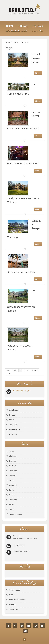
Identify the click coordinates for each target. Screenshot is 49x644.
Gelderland (13, 434)
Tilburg (12, 451)
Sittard (12, 509)
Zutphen (12, 476)
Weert (11, 480)
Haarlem (12, 495)
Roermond (13, 485)
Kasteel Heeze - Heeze (36, 58)
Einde (8, 374)
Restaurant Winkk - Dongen (23, 163)
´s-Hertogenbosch (16, 514)
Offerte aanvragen (22, 391)
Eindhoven (13, 456)
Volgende (35, 370)
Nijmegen (13, 461)
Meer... (38, 73)
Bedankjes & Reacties (17, 600)
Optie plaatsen (14, 590)
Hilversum (13, 466)
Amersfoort (13, 471)
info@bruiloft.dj (19, 545)
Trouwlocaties (14, 609)
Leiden (12, 490)
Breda (11, 505)
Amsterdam (13, 500)
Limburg (12, 415)
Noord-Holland (14, 430)
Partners (12, 604)
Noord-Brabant (15, 410)
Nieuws (12, 595)
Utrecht (12, 420)
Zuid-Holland (14, 425)
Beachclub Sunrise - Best (21, 272)
